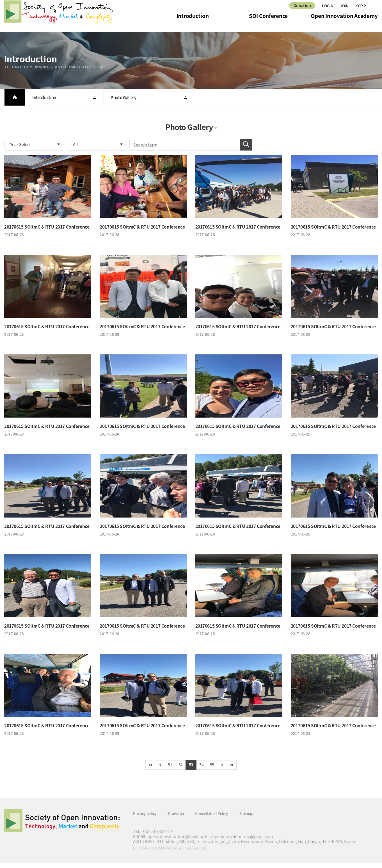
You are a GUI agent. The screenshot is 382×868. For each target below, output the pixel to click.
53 (191, 769)
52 (179, 769)
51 (167, 769)
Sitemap (255, 818)
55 (215, 769)
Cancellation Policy (218, 818)
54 (203, 769)
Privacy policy (146, 818)
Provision (179, 818)
